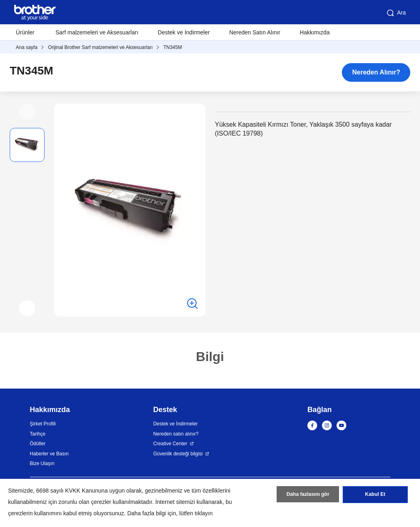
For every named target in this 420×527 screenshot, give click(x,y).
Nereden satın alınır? (176, 434)
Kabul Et (375, 496)
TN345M (173, 47)
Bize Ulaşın (42, 463)
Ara (396, 13)
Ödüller (38, 444)
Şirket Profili (43, 424)
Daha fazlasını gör (308, 496)
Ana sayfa (27, 47)
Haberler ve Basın (49, 454)
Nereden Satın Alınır (255, 32)
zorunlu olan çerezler (85, 502)
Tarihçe (38, 434)
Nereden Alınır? (376, 72)
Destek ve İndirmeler (184, 32)
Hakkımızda (315, 32)
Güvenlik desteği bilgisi (178, 454)
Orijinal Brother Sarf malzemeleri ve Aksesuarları (100, 47)
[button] (27, 112)
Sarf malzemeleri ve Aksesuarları (97, 32)
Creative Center (170, 444)
